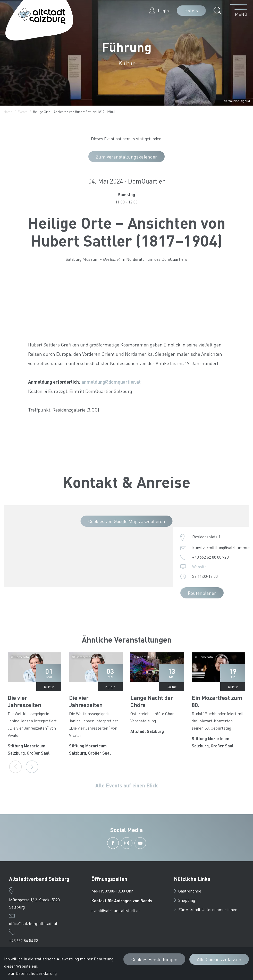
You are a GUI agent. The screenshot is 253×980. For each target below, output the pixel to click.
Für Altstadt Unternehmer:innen (206, 909)
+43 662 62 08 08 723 (210, 557)
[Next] (32, 767)
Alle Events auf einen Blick (127, 785)
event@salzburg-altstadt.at (116, 910)
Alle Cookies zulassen (219, 959)
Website (199, 567)
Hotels (191, 10)
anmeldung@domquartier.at (111, 382)
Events (23, 112)
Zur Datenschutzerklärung (32, 973)
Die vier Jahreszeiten (24, 701)
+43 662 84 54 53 (24, 940)
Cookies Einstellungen (154, 959)
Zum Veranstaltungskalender (126, 157)
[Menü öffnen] (239, 11)
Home (8, 112)
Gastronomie (188, 891)
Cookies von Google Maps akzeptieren (127, 521)
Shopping (184, 900)
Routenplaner (202, 593)
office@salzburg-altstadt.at (33, 923)
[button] (219, 11)
